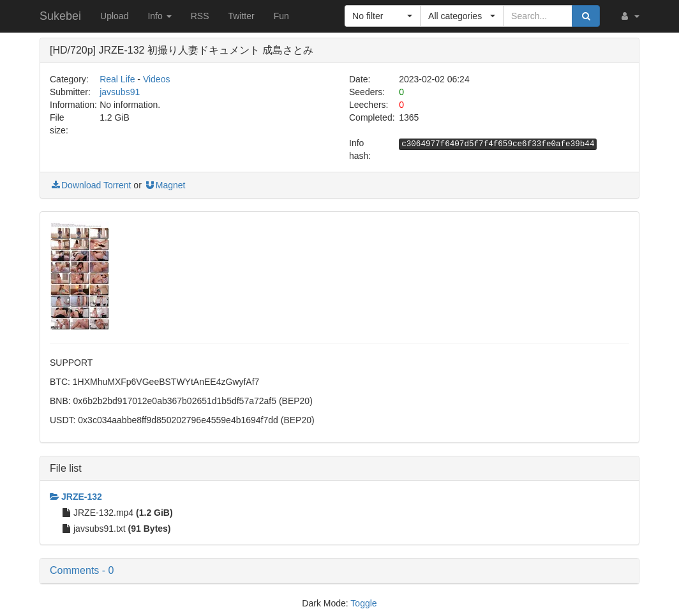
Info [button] (159, 16)
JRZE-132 (76, 497)
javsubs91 (120, 92)
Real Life (117, 79)
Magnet (165, 185)
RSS (200, 16)
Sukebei (60, 16)
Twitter (241, 16)
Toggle (363, 603)
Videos (157, 79)
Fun (281, 16)
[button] (629, 16)
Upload (114, 16)
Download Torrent (90, 185)
